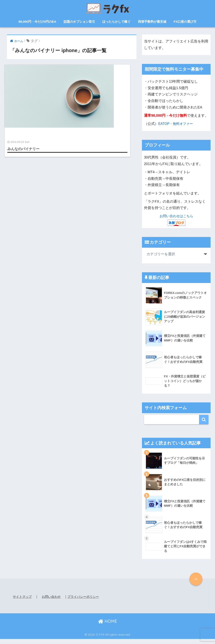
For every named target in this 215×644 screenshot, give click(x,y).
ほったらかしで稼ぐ (116, 22)
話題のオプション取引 (79, 22)
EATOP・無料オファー (177, 124)
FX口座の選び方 (185, 22)
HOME (108, 626)
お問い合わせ (53, 597)
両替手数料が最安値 (152, 22)
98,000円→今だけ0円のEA (37, 22)
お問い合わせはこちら (176, 216)
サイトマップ (23, 597)
